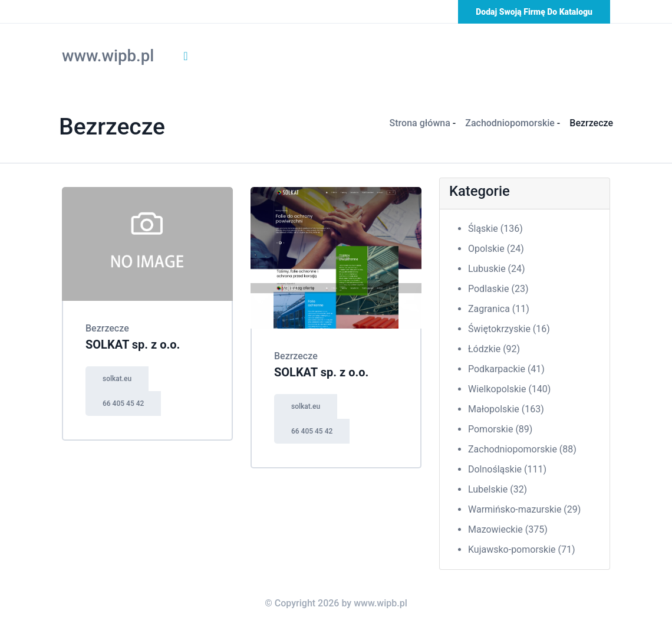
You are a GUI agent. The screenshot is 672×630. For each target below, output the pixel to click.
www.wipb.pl (108, 56)
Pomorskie (500, 429)
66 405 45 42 (123, 403)
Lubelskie (498, 489)
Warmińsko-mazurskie (524, 509)
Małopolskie (506, 409)
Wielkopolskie (509, 389)
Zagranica (499, 309)
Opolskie (496, 249)
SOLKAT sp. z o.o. (133, 344)
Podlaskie (498, 289)
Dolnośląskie (507, 469)
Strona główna (420, 123)
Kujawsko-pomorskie (522, 549)
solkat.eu (117, 379)
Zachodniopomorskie (510, 123)
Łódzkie (494, 349)
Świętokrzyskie (509, 329)
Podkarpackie (506, 369)
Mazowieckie (508, 529)
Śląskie (495, 229)
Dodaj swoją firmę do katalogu (534, 12)
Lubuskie (497, 269)
